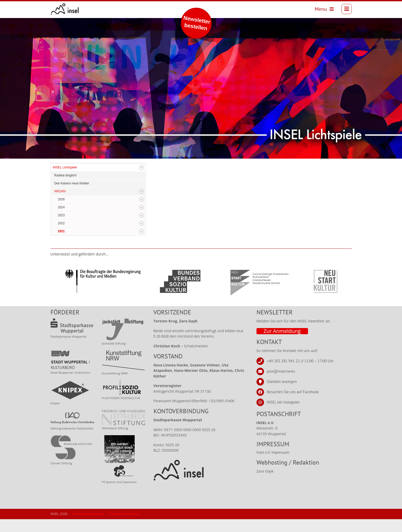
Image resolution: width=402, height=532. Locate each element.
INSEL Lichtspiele (65, 180)
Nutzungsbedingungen (88, 527)
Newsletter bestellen (197, 23)
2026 (61, 212)
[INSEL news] (68, 10)
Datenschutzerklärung (124, 527)
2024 (61, 220)
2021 (61, 244)
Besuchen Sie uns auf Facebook (293, 405)
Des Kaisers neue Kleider (72, 196)
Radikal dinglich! (66, 188)
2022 (61, 236)
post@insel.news (281, 384)
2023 (61, 228)
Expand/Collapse (142, 180)
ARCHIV (60, 204)
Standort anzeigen (282, 394)
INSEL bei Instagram (283, 415)
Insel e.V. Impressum (273, 465)
